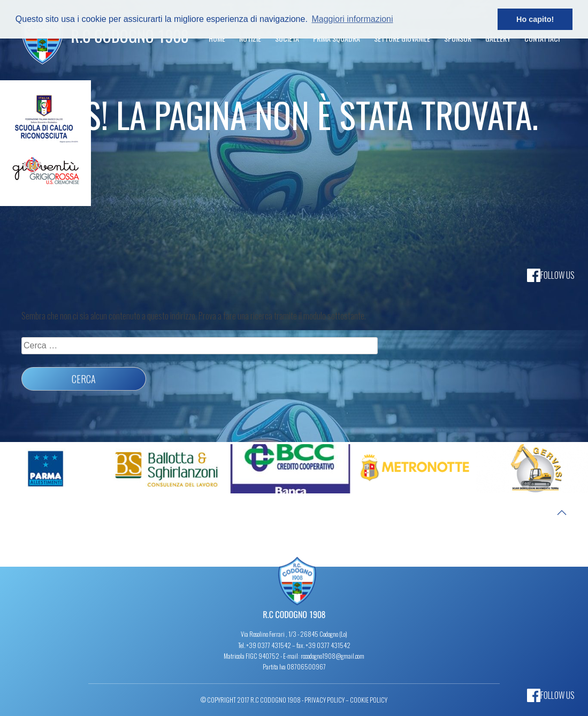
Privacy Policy (324, 700)
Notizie (250, 38)
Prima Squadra (337, 38)
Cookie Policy (369, 700)
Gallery (498, 38)
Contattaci (542, 38)
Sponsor (458, 38)
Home (217, 38)
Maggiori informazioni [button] (352, 19)
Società (287, 38)
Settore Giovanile (402, 38)
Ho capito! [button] (535, 19)
